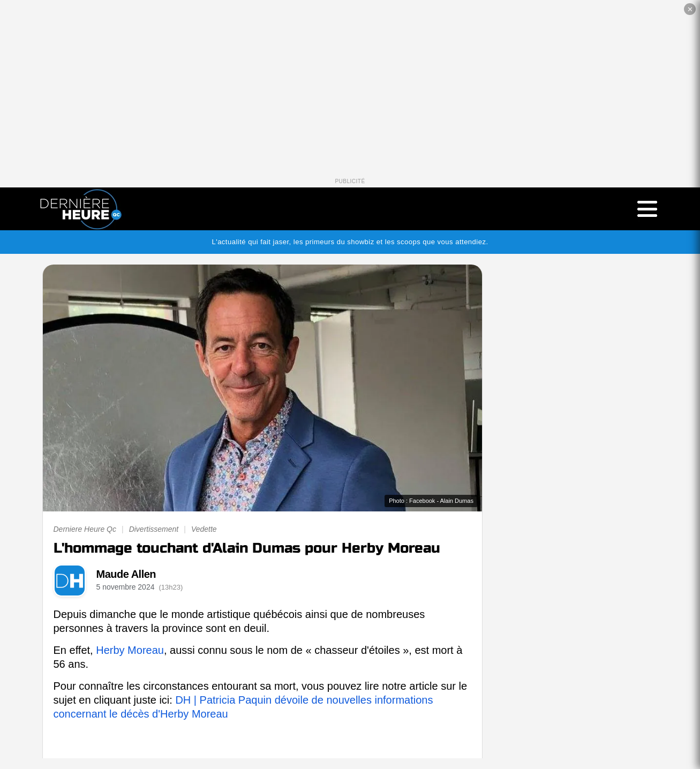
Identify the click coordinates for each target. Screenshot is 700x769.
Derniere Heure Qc (85, 529)
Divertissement (154, 529)
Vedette (204, 529)
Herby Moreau (130, 650)
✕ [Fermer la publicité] (690, 9)
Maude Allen (126, 574)
